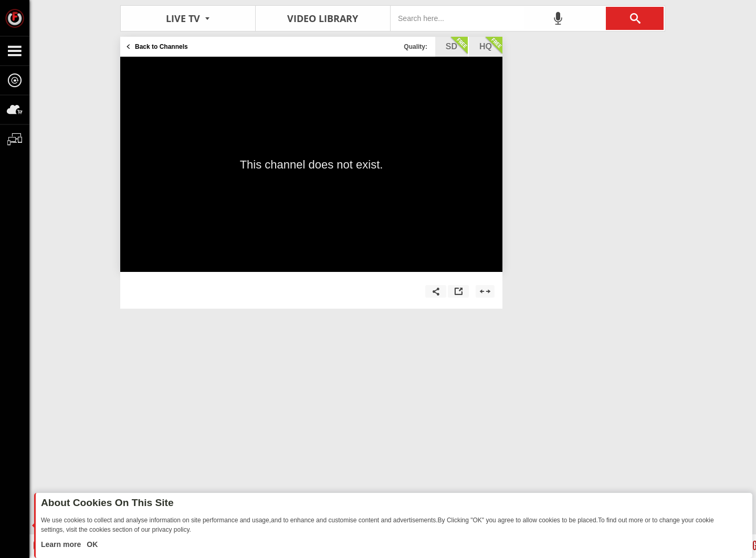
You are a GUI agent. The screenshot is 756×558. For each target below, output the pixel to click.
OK (91, 544)
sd (457, 46)
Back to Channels (161, 47)
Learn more (62, 544)
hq (491, 46)
